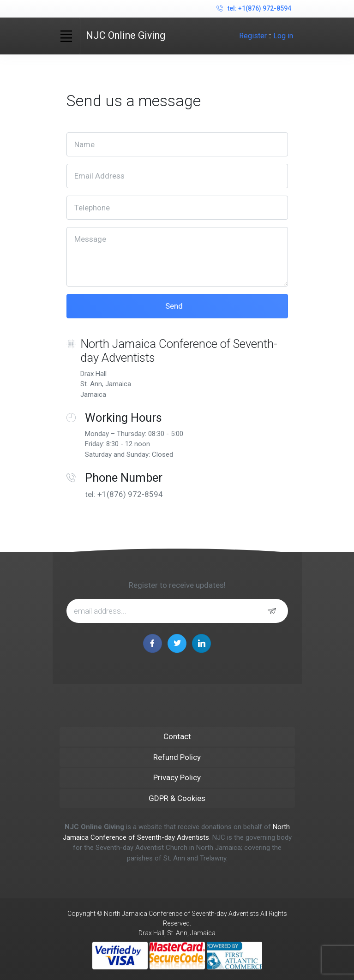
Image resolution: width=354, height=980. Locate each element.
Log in (283, 36)
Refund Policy (177, 757)
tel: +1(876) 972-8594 (254, 9)
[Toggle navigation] (66, 36)
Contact (177, 736)
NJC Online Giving (126, 35)
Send (175, 306)
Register (253, 36)
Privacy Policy (177, 777)
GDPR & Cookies (177, 798)
